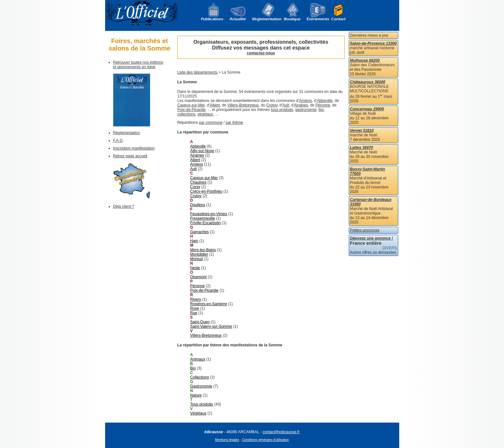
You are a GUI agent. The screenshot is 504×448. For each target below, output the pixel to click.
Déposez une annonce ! (372, 238)
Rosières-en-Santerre (209, 304)
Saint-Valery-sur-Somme (211, 326)
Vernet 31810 (362, 131)
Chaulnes (198, 182)
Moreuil (197, 259)
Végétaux (198, 413)
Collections (200, 377)
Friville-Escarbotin (206, 223)
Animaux (198, 359)
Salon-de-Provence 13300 (373, 43)
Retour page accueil (130, 156)
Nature (196, 395)
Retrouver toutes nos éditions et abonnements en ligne (138, 65)
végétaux (205, 114)
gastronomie (306, 110)
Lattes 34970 (362, 148)
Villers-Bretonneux (243, 105)
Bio (193, 368)
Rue (194, 313)
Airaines (301, 105)
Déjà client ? (124, 206)
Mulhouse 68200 (365, 60)
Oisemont (198, 277)
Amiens (305, 101)
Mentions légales (227, 440)
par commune (211, 123)
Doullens (198, 205)
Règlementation (127, 133)
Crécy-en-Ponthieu (206, 191)
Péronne (323, 105)
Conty (195, 187)
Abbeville (325, 101)
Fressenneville (203, 218)
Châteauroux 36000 (368, 82)
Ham (194, 241)
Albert (215, 105)
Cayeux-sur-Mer (191, 105)
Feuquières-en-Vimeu (209, 214)
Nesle (195, 268)
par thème (234, 123)
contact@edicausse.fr (281, 432)
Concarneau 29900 (367, 109)
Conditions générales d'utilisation (265, 440)
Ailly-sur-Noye (202, 151)
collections (186, 114)
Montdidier (199, 254)
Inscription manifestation (134, 148)
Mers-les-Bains (203, 250)
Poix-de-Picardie (192, 110)
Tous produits (202, 404)
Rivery (196, 299)
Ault (286, 105)
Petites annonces (365, 230)
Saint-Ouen (200, 322)
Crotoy (272, 105)
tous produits (282, 110)
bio (321, 110)
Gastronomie (201, 386)
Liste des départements (198, 72)
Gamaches (200, 232)
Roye (195, 308)
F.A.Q (118, 141)
